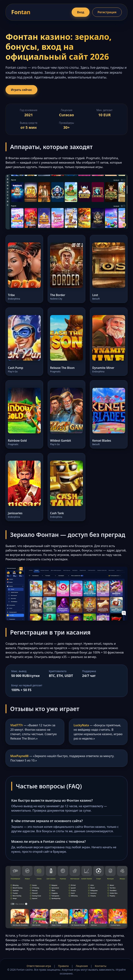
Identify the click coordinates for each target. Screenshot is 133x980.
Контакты (101, 966)
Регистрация (107, 12)
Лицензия (82, 966)
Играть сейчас (21, 90)
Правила (63, 966)
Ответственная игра (39, 966)
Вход (81, 12)
